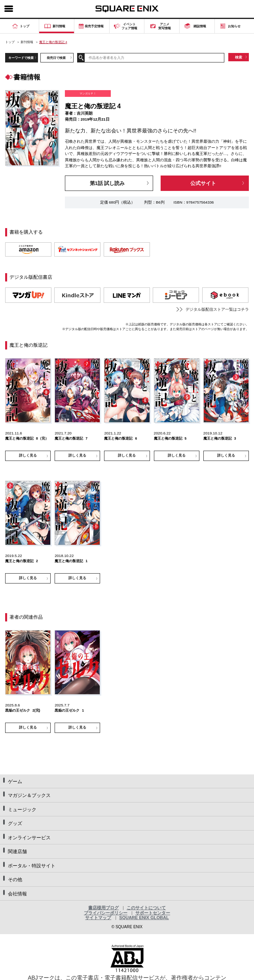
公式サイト (203, 183)
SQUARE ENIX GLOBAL (144, 918)
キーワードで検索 (21, 58)
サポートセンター (153, 913)
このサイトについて (146, 908)
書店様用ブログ (103, 908)
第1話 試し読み (107, 183)
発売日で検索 (56, 58)
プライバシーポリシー (106, 913)
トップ (10, 42)
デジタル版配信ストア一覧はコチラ (217, 309)
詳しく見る (28, 455)
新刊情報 (27, 42)
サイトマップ (98, 918)
